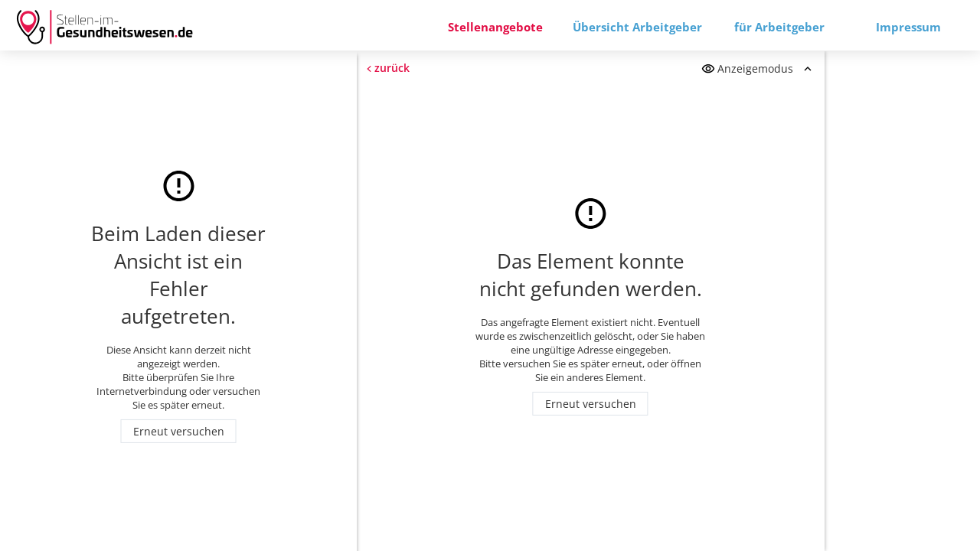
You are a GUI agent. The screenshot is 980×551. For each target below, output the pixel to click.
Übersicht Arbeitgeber (637, 27)
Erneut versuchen (179, 431)
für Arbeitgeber (779, 27)
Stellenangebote (495, 27)
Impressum (908, 27)
